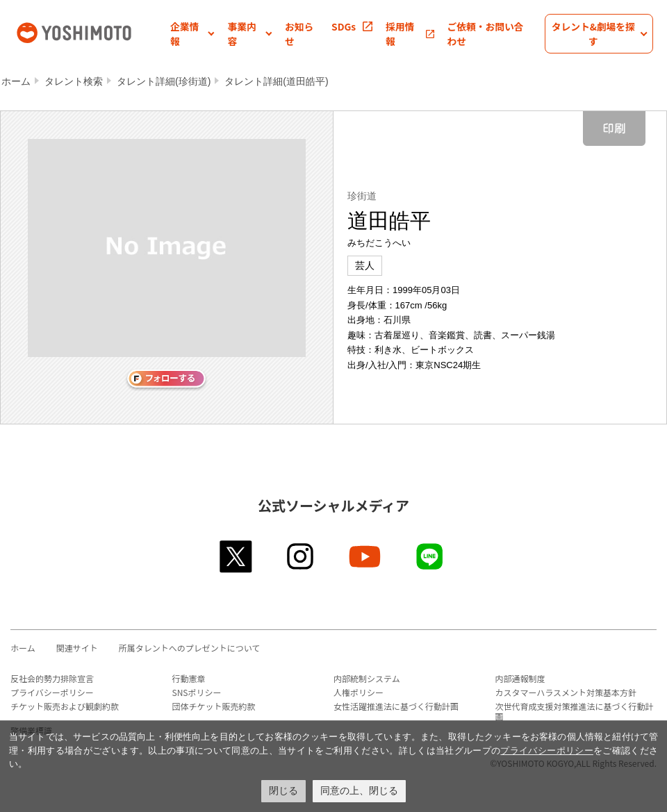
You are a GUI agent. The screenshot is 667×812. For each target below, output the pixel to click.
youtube (366, 556)
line (430, 556)
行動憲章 (189, 678)
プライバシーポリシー (52, 692)
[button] (192, 34)
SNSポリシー (197, 692)
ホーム (16, 81)
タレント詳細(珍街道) (164, 81)
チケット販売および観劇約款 (65, 706)
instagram (301, 556)
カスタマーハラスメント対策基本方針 (566, 692)
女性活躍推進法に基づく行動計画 (396, 706)
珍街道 (362, 196)
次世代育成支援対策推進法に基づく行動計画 (575, 711)
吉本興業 (92, 32)
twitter (237, 556)
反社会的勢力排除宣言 (52, 678)
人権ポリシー (359, 692)
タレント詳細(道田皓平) (276, 81)
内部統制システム (367, 678)
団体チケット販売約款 (214, 706)
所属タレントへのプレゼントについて (190, 648)
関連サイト (77, 648)
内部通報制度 (520, 678)
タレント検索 (74, 81)
